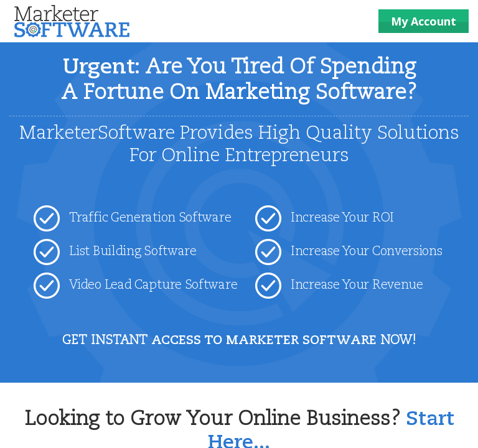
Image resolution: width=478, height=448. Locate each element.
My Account (424, 21)
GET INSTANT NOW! (239, 341)
